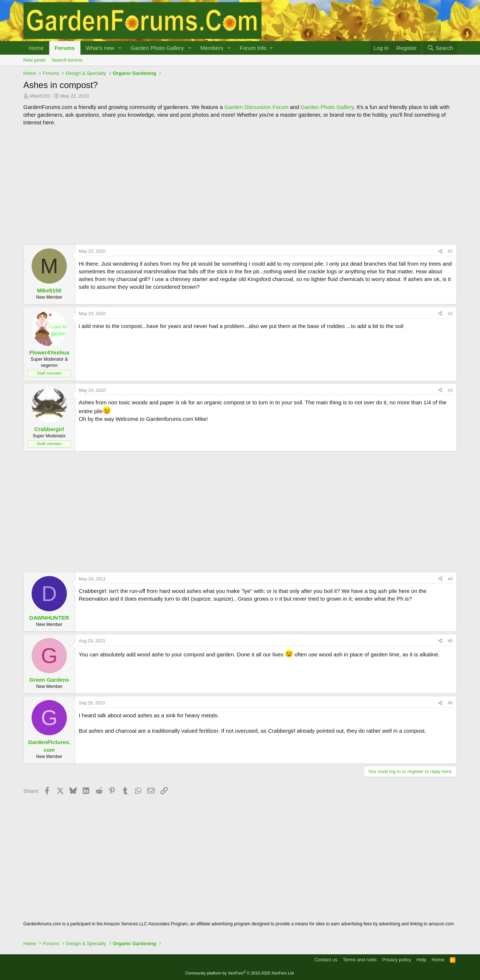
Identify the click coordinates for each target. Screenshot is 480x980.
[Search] (440, 48)
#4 (450, 579)
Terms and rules (360, 960)
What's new (100, 48)
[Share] (440, 252)
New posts (35, 60)
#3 (450, 390)
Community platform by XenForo (240, 973)
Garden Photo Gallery (157, 48)
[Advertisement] (240, 185)
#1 (450, 251)
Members (212, 48)
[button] (120, 48)
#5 (450, 641)
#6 (450, 703)
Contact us (326, 960)
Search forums (67, 60)
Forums (65, 48)
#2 (450, 314)
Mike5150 (40, 96)
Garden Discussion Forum (256, 107)
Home (36, 48)
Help (421, 960)
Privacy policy (396, 960)
